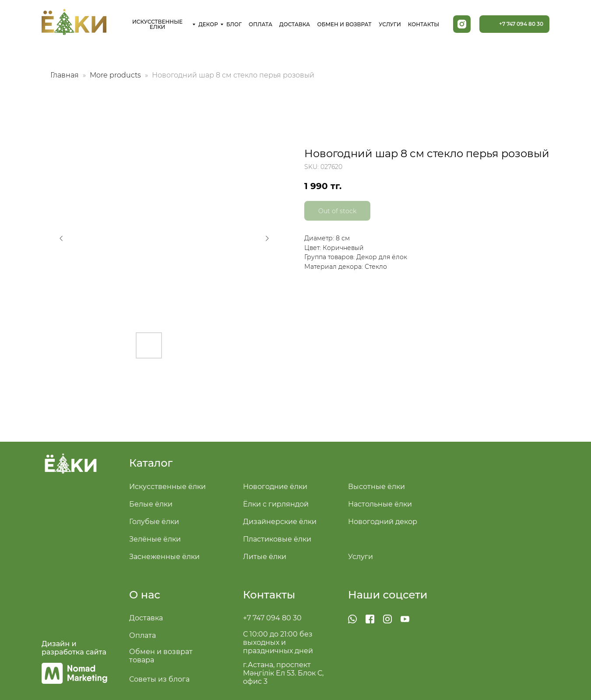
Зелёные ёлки (155, 539)
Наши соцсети (388, 595)
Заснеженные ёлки (164, 557)
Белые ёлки (151, 504)
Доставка (146, 618)
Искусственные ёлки (167, 487)
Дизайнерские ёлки (280, 522)
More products (116, 75)
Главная (65, 75)
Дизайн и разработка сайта (74, 648)
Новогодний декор (383, 522)
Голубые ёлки (154, 522)
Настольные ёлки (380, 504)
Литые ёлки (265, 557)
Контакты (269, 595)
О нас (145, 595)
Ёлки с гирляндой (276, 504)
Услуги (361, 557)
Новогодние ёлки (275, 487)
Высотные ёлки (376, 487)
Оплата (142, 635)
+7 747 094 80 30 (272, 618)
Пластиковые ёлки (277, 539)
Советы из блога (159, 679)
